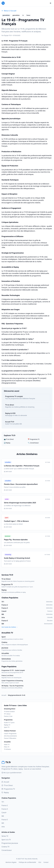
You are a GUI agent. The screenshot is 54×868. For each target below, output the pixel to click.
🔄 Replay (7, 443)
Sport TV (7, 727)
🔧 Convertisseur (33, 443)
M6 (3, 816)
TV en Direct (7, 785)
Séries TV (5, 836)
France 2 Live (8, 716)
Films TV (7, 747)
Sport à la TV (6, 840)
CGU (40, 862)
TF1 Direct (7, 714)
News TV (7, 744)
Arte (3, 827)
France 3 (5, 809)
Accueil (4, 695)
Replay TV (7, 725)
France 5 (5, 820)
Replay (5, 792)
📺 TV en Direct (9, 439)
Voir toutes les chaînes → (10, 627)
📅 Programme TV (34, 439)
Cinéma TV (5, 847)
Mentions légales (11, 862)
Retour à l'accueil (9, 11)
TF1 (3, 802)
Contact (46, 862)
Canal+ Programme (10, 733)
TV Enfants (7, 749)
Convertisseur (7, 850)
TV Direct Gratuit (9, 711)
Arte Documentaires (10, 736)
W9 (3, 823)
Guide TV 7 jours (9, 722)
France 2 (5, 805)
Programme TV (8, 789)
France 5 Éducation (10, 738)
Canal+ (4, 813)
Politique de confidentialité (27, 862)
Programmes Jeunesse (10, 843)
